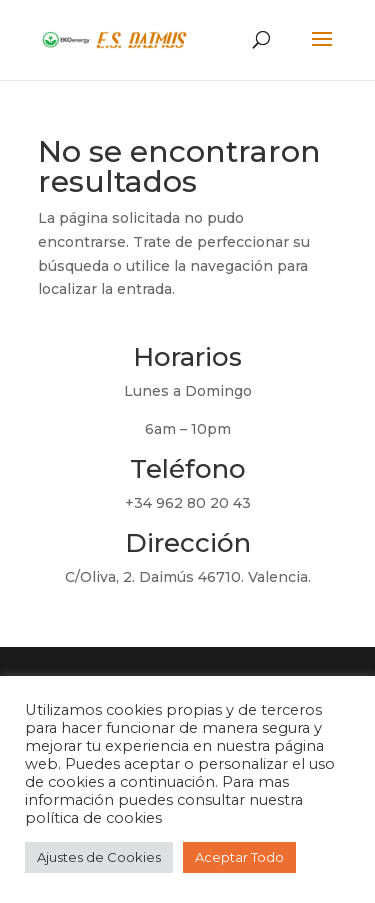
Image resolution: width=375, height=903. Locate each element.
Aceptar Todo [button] (239, 857)
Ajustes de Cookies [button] (99, 857)
